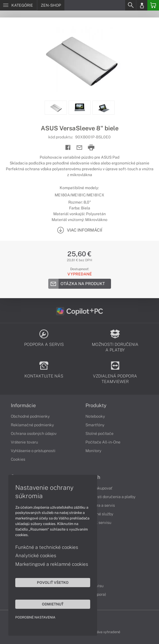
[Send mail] (79, 148)
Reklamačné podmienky (32, 425)
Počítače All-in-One (103, 442)
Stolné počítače (99, 433)
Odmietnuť (53, 604)
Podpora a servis (100, 505)
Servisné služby (99, 514)
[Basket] (153, 5)
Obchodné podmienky (30, 416)
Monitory (93, 451)
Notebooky (95, 416)
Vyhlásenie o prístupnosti (33, 451)
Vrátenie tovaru (24, 442)
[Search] (130, 5)
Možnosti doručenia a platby (110, 497)
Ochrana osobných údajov (34, 433)
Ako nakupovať (99, 488)
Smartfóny (95, 425)
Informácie (23, 405)
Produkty (96, 405)
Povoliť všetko (53, 582)
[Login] (142, 5)
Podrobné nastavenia (35, 617)
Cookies (18, 459)
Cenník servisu (98, 523)
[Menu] (18, 5)
